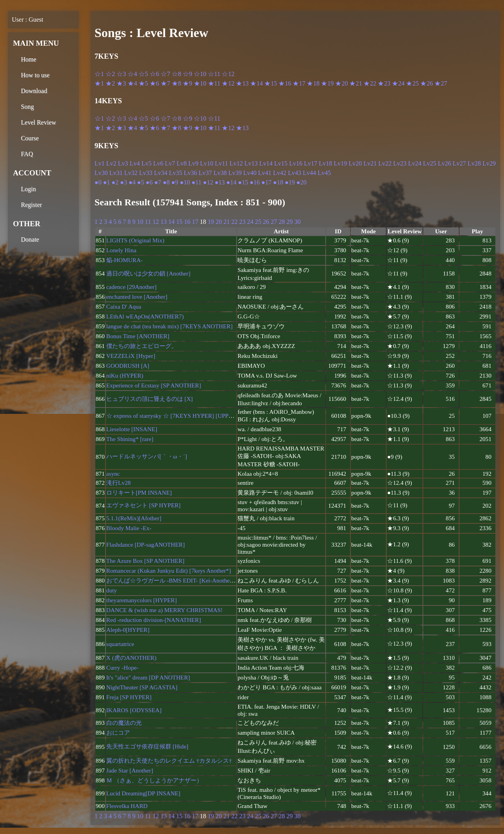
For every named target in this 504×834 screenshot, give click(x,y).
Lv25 (430, 163)
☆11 (214, 74)
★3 (121, 83)
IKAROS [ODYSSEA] (134, 710)
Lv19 (340, 163)
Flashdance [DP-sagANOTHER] (146, 545)
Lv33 (146, 173)
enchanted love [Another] (137, 297)
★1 (99, 83)
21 (226, 222)
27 (274, 222)
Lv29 (489, 163)
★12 (228, 83)
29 (289, 222)
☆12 (228, 74)
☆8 (176, 74)
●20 (302, 182)
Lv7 (170, 163)
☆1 (99, 74)
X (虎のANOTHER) (131, 658)
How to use (35, 75)
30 (297, 222)
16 (187, 222)
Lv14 (266, 163)
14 (171, 222)
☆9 (187, 74)
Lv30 (101, 173)
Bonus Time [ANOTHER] (138, 336)
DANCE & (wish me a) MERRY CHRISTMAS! (165, 610)
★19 (327, 83)
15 (179, 222)
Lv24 (415, 163)
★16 (285, 83)
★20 (341, 83)
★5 (143, 83)
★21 (356, 83)
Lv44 (309, 173)
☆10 (200, 74)
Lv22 (385, 163)
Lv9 (193, 163)
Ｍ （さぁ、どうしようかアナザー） (154, 780)
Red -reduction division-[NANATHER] (154, 620)
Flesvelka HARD (127, 806)
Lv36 (191, 173)
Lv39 (235, 173)
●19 (290, 182)
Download (34, 91)
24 (250, 222)
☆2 (110, 74)
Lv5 (146, 163)
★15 (271, 83)
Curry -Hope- (122, 667)
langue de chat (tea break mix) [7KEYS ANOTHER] (170, 326)
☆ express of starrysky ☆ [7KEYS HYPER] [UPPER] (172, 416)
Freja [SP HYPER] (129, 697)
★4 (132, 83)
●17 (267, 182)
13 (163, 222)
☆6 (154, 74)
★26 (426, 83)
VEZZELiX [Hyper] (131, 356)
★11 (214, 83)
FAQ (27, 154)
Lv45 (324, 173)
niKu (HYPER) (125, 375)
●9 (175, 182)
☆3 (121, 74)
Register (31, 205)
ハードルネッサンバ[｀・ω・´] (147, 456)
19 (211, 222)
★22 (370, 83)
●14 (232, 182)
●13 (220, 182)
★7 (165, 83)
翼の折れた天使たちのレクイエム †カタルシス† (169, 760)
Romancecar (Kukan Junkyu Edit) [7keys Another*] (169, 571)
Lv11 (221, 163)
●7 (158, 182)
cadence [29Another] (132, 287)
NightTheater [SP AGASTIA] (142, 687)
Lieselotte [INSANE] (132, 429)
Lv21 (370, 163)
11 (148, 222)
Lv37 (205, 173)
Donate (30, 239)
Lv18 (326, 163)
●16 (255, 182)
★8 (176, 83)
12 (156, 222)
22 (234, 222)
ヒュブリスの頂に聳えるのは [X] (150, 399)
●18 (278, 182)
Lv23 (400, 163)
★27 (441, 83)
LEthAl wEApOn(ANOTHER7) (145, 316)
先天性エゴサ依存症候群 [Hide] (147, 746)
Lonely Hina (121, 250)
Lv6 (158, 163)
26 (266, 222)
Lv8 (182, 163)
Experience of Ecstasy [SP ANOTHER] (154, 385)
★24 (398, 83)
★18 (313, 83)
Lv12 (236, 163)
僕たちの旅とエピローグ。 (142, 346)
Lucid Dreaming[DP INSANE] (143, 793)
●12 (208, 182)
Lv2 (111, 163)
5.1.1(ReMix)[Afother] (134, 518)
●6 (149, 182)
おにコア (118, 733)
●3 (124, 182)
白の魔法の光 (124, 723)
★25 (412, 83)
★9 (187, 83)
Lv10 (207, 163)
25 (258, 222)
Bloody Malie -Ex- (129, 528)
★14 (256, 83)
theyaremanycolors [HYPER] (142, 600)
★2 (110, 83)
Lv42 (280, 173)
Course (30, 138)
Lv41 (265, 173)
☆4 (132, 74)
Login (28, 189)
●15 (243, 182)
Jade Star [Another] (130, 770)
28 (282, 222)
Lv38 (220, 173)
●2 (115, 182)
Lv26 (445, 163)
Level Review (38, 122)
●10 (185, 182)
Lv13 (251, 163)
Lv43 (295, 173)
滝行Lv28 (119, 483)
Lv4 (135, 163)
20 (219, 222)
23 (242, 222)
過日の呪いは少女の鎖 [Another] (148, 273)
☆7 (165, 74)
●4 (132, 182)
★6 (154, 83)
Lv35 (176, 173)
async (113, 474)
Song (27, 107)
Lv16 (296, 163)
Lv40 (250, 173)
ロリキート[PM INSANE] (139, 492)
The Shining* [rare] (130, 439)
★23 (384, 83)
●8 (166, 182)
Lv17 (311, 163)
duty (112, 590)
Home (29, 59)
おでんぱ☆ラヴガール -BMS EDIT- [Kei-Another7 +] (174, 580)
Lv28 (474, 163)
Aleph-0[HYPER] (128, 630)
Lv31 (116, 173)
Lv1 (100, 163)
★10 (200, 83)
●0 (98, 182)
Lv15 (281, 163)
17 (195, 222)
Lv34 (161, 173)
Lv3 (123, 163)
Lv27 (460, 163)
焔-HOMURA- (125, 260)
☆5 (143, 74)
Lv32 (131, 173)
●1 (107, 182)
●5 (141, 182)
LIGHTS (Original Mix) (135, 240)
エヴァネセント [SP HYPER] (144, 505)
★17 (299, 83)
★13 (242, 83)
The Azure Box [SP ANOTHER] (145, 561)
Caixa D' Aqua (124, 306)
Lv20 (355, 163)
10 (140, 222)
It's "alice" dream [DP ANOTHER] (148, 677)
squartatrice (120, 644)
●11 (196, 182)
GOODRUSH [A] (128, 366)
